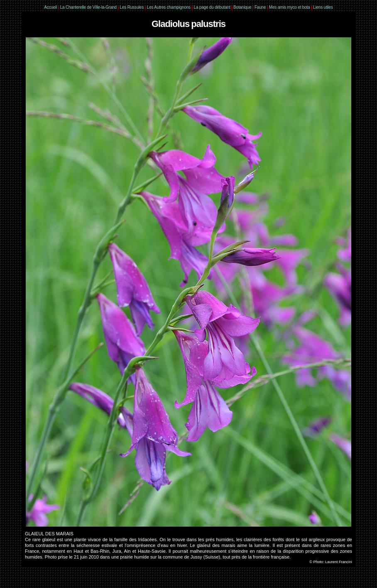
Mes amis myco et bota (290, 7)
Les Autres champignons (169, 7)
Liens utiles (323, 7)
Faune (260, 7)
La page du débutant (212, 7)
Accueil (50, 7)
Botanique (242, 7)
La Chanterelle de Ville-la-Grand (89, 7)
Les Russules (132, 7)
